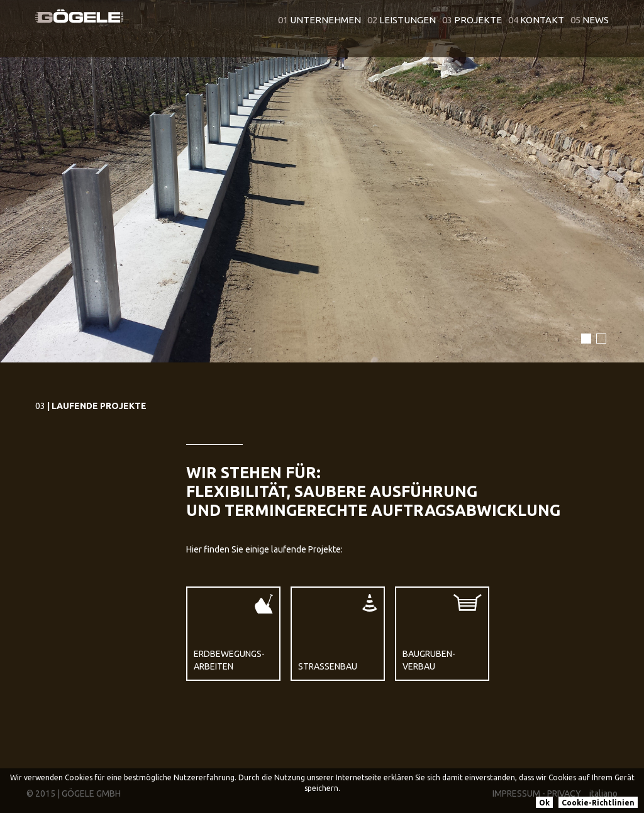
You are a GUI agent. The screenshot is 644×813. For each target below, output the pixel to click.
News (590, 20)
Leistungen (402, 20)
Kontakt (536, 20)
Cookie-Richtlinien (598, 803)
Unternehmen (319, 20)
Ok (544, 803)
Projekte (472, 20)
